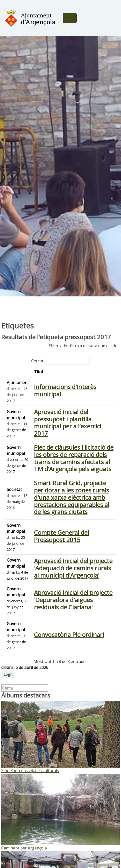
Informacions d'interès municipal (65, 390)
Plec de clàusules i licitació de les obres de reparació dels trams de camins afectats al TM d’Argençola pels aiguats (74, 458)
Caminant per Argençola (24, 848)
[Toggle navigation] (70, 18)
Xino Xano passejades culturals (30, 771)
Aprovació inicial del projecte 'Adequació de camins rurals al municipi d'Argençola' (73, 568)
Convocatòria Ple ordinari (69, 635)
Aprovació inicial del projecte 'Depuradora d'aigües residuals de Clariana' (73, 600)
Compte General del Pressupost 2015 (61, 536)
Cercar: (60, 361)
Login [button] (8, 674)
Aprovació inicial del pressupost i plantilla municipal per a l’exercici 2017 (68, 422)
